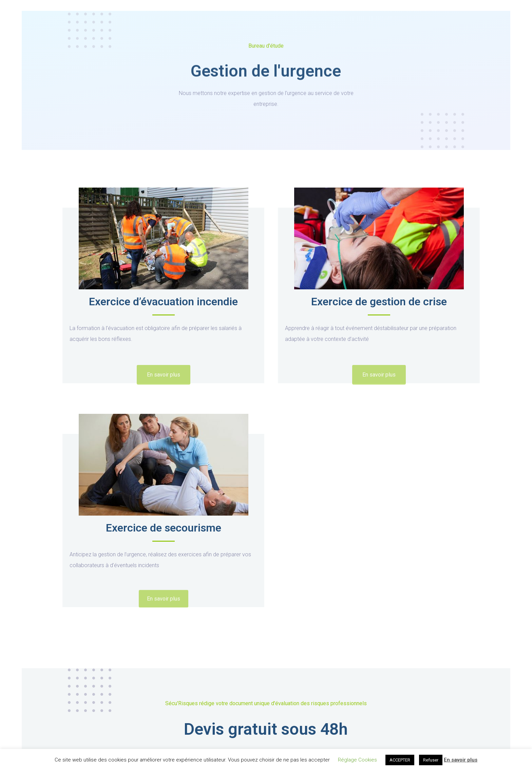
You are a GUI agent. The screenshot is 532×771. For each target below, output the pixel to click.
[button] (164, 381)
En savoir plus (461, 760)
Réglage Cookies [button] (357, 760)
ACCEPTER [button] (400, 760)
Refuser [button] (431, 760)
